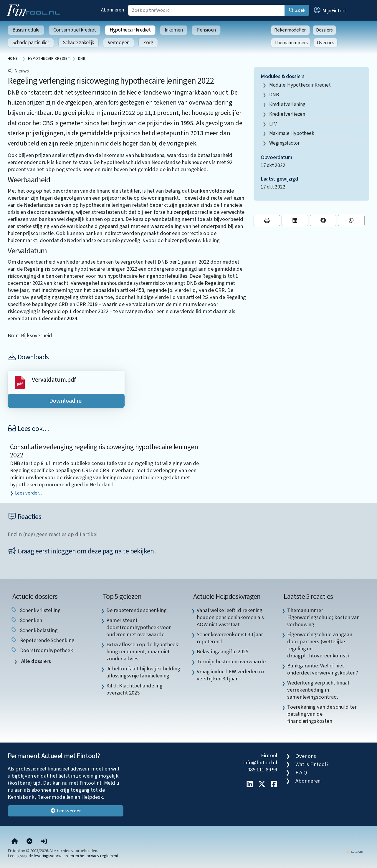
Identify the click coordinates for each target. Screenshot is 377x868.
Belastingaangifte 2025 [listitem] (223, 652)
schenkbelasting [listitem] (34, 630)
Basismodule (26, 30)
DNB (274, 95)
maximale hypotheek (292, 133)
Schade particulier (31, 43)
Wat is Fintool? (312, 764)
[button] (330, 10)
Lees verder (66, 811)
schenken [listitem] (26, 620)
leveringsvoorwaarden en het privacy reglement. (77, 856)
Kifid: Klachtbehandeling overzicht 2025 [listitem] (134, 689)
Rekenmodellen (290, 30)
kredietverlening (287, 104)
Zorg (148, 43)
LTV (273, 124)
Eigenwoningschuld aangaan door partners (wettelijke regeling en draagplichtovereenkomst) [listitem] (320, 645)
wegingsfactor (284, 143)
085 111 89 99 (262, 770)
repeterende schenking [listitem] (43, 640)
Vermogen (119, 43)
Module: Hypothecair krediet (300, 85)
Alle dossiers (36, 661)
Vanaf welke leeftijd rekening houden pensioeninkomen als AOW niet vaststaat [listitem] (230, 617)
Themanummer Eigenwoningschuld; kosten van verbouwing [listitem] (323, 617)
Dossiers (324, 30)
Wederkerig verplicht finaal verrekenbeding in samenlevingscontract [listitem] (318, 690)
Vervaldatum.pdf (54, 380)
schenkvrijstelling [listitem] (36, 610)
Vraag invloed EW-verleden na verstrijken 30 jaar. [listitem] (230, 675)
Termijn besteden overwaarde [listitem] (231, 662)
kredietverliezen (287, 114)
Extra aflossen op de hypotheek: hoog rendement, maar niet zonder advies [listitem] (143, 652)
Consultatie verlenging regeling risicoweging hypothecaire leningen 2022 (104, 451)
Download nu (66, 401)
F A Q (301, 773)
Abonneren (113, 10)
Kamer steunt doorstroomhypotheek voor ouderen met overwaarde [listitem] (139, 627)
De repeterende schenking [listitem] (137, 610)
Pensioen (206, 30)
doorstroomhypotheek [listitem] (42, 650)
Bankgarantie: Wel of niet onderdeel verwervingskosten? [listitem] (322, 669)
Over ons (326, 43)
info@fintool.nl (260, 763)
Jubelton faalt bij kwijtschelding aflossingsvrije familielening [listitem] (143, 672)
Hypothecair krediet (130, 30)
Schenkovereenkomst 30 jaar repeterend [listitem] (230, 638)
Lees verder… (29, 493)
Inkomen (174, 30)
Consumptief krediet (75, 30)
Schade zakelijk (78, 43)
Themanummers (291, 43)
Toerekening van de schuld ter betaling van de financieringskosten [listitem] (322, 714)
